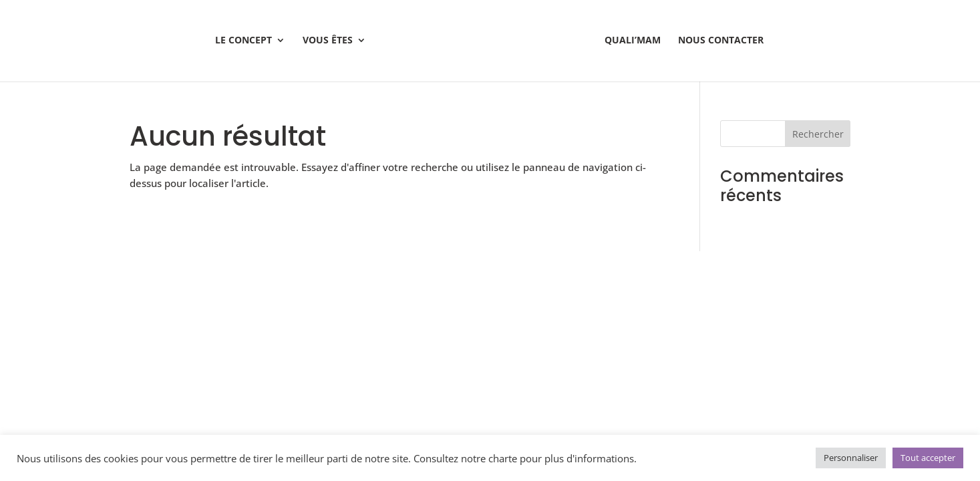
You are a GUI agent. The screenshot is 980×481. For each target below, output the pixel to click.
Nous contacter (721, 41)
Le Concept (243, 41)
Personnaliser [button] (851, 458)
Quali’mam (633, 41)
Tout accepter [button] (928, 458)
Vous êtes (328, 41)
